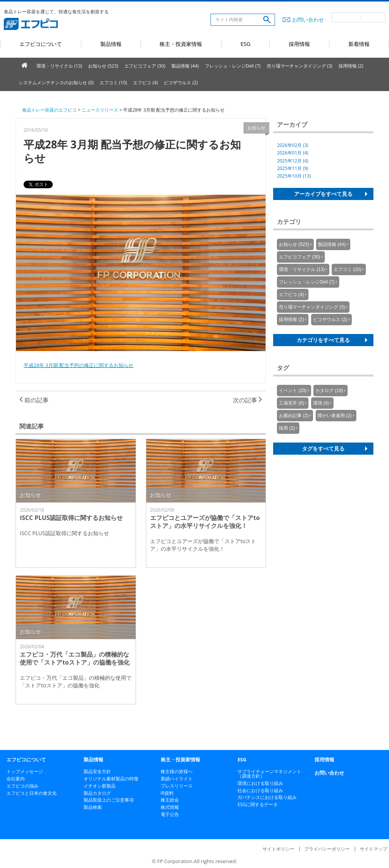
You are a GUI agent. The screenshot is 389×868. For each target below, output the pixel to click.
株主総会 (170, 800)
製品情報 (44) (185, 66)
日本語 (346, 17)
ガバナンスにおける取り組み (267, 797)
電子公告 (170, 814)
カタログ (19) (329, 391)
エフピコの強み (22, 786)
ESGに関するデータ (258, 804)
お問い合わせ (308, 20)
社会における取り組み (260, 790)
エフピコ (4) (145, 83)
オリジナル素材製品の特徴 (111, 779)
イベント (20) (293, 391)
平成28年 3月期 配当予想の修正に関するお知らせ (78, 365)
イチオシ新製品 (100, 786)
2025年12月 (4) (293, 161)
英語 (373, 17)
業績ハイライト (177, 779)
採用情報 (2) (351, 66)
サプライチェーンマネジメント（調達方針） (269, 774)
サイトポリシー (278, 849)
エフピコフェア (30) (145, 66)
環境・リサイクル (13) (59, 66)
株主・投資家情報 (181, 44)
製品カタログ (97, 793)
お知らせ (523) (103, 66)
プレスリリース (177, 786)
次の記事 (247, 400)
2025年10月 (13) (294, 176)
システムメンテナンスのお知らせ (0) (56, 83)
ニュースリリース (100, 110)
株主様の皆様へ (177, 771)
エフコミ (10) (113, 83)
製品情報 (111, 44)
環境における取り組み (260, 783)
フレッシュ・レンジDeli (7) (233, 66)
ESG (245, 44)
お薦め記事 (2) (294, 416)
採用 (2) (287, 428)
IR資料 (167, 793)
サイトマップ (373, 849)
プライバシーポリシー (327, 849)
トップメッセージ (25, 771)
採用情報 (299, 44)
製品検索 (93, 807)
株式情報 (170, 807)
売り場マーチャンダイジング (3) (300, 66)
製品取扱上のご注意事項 (109, 800)
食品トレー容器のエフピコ (49, 110)
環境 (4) (321, 403)
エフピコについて (41, 44)
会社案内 (16, 779)
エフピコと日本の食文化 (32, 793)
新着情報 (359, 44)
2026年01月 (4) (293, 153)
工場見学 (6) (291, 403)
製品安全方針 (97, 771)
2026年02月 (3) (293, 145)
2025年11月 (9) (293, 168)
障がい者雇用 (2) (335, 416)
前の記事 (34, 400)
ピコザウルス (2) (181, 83)
